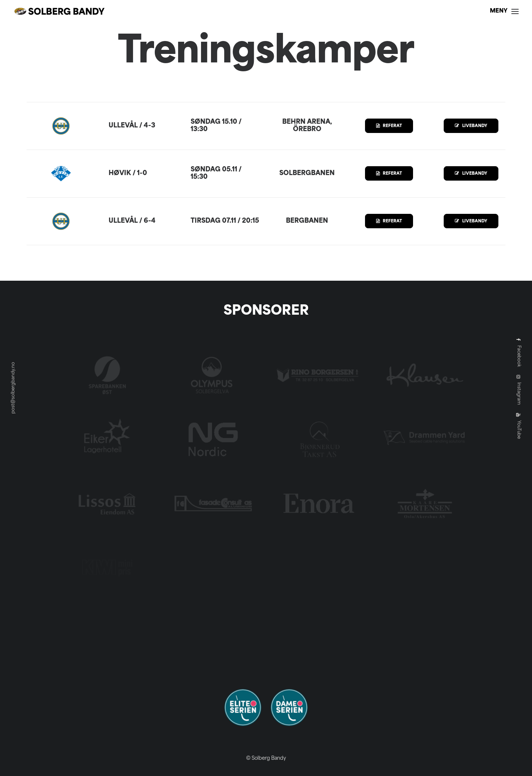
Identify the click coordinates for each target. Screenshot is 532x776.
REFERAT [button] (389, 126)
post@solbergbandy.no (13, 388)
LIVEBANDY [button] (471, 126)
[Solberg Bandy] (59, 11)
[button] (504, 11)
